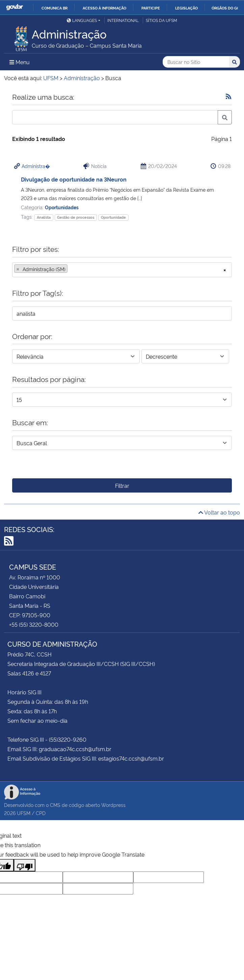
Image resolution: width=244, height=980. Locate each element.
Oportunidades (62, 207)
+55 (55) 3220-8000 (34, 624)
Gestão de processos (76, 217)
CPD (41, 813)
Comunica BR (55, 8)
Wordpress (113, 805)
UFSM (24, 813)
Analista (44, 217)
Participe (151, 8)
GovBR (15, 7)
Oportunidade (113, 217)
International (123, 20)
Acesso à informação (104, 8)
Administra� (36, 166)
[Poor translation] (25, 865)
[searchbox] (71, 269)
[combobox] (122, 270)
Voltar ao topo (219, 512)
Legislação (186, 8)
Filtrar (122, 485)
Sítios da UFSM (161, 20)
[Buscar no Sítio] (196, 62)
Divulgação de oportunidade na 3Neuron (74, 179)
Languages (82, 20)
